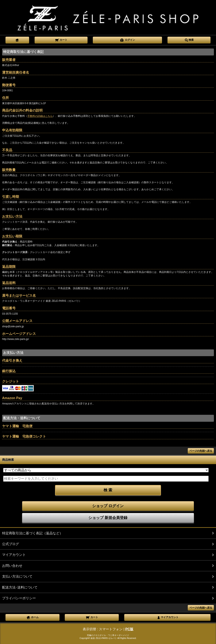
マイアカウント (14, 555)
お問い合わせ (12, 566)
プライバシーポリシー (19, 598)
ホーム (32, 617)
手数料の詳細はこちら (40, 116)
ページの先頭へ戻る (201, 451)
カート (61, 40)
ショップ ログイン (108, 506)
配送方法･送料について (20, 587)
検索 (189, 40)
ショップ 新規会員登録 (108, 518)
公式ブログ (11, 544)
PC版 (129, 629)
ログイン (127, 40)
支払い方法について (17, 576)
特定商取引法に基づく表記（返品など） (32, 533)
